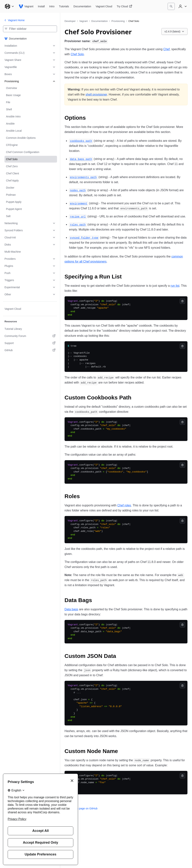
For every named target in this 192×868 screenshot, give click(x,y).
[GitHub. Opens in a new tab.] (30, 350)
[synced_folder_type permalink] (84, 238)
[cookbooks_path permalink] (81, 141)
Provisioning (118, 21)
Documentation (99, 21)
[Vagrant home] (26, 6)
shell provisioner (96, 94)
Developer (70, 21)
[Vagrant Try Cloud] (124, 6)
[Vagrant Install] (41, 6)
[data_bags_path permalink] (81, 159)
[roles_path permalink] (78, 224)
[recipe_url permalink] (78, 216)
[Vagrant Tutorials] (64, 6)
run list (175, 286)
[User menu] (182, 6)
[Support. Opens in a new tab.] (30, 343)
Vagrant (84, 21)
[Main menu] (9, 6)
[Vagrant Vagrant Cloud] (104, 6)
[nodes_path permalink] (78, 190)
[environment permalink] (79, 203)
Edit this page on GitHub (81, 808)
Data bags (71, 609)
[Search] (171, 6)
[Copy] (182, 301)
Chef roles (124, 505)
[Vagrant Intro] (52, 6)
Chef (166, 49)
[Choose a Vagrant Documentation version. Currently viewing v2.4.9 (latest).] (174, 31)
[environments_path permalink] (83, 177)
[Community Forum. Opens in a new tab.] (30, 336)
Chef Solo (77, 54)
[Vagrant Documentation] (82, 6)
